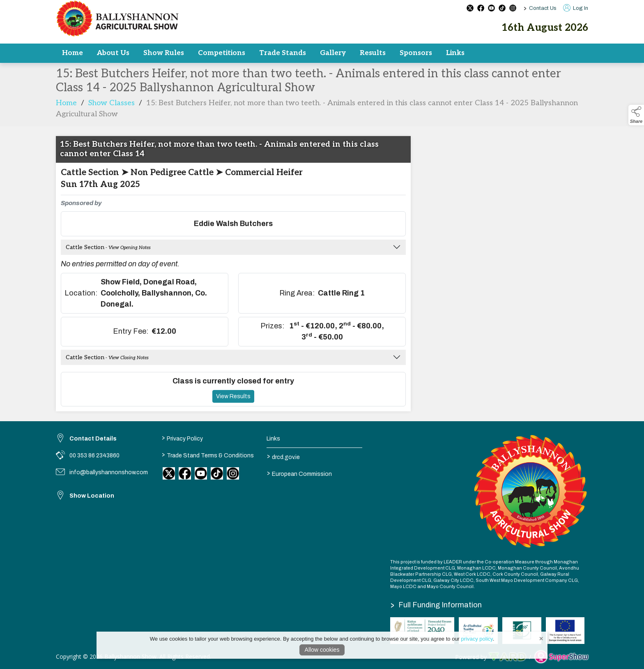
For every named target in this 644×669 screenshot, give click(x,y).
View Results (233, 412)
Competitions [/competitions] (222, 53)
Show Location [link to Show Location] (92, 496)
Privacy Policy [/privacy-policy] (182, 438)
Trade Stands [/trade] (283, 53)
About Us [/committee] (113, 53)
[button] (636, 115)
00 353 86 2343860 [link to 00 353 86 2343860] (94, 456)
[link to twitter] (169, 473)
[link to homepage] (117, 18)
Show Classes (112, 119)
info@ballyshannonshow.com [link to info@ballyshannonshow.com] (109, 472)
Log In (576, 8)
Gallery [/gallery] (333, 53)
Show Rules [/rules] (164, 53)
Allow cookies (322, 650)
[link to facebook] (185, 473)
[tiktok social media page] (502, 8)
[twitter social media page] (470, 8)
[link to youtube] (201, 473)
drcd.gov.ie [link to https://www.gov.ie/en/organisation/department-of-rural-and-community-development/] (283, 456)
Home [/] (72, 53)
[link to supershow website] (561, 657)
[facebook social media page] (481, 8)
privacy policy (477, 639)
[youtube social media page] (491, 8)
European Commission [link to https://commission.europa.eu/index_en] (299, 473)
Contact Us (543, 8)
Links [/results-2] (455, 53)
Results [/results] (373, 53)
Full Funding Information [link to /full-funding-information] (436, 605)
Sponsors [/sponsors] (416, 53)
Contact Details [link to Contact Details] (93, 439)
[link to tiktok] (217, 473)
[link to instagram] (233, 473)
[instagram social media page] (513, 8)
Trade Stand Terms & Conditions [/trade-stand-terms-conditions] (207, 454)
